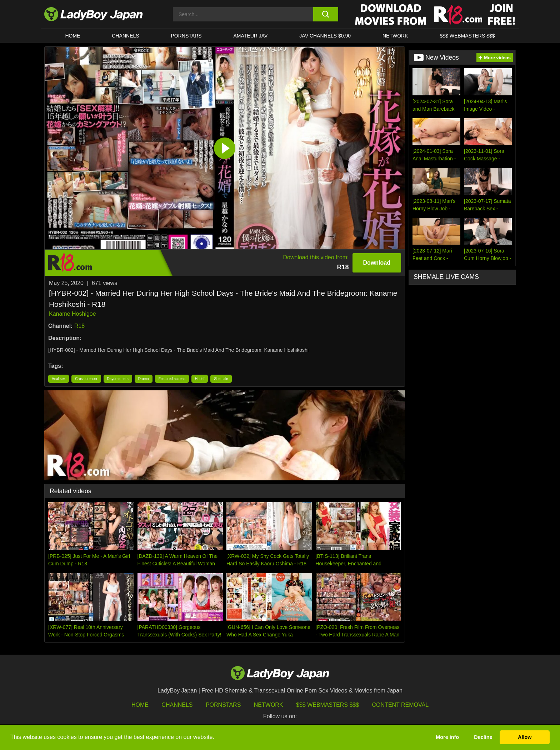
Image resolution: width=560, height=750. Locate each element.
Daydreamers (118, 379)
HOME (72, 36)
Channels (177, 705)
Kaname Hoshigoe (72, 314)
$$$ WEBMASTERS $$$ (467, 36)
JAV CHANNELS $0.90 (325, 36)
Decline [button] (483, 737)
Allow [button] (525, 737)
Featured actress (172, 379)
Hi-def (200, 379)
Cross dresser (86, 379)
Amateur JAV (251, 36)
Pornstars (186, 36)
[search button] (326, 14)
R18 (79, 326)
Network (395, 36)
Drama (144, 379)
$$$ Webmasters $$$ (327, 705)
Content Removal (401, 705)
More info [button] (447, 737)
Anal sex (59, 379)
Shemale (221, 379)
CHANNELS (125, 36)
